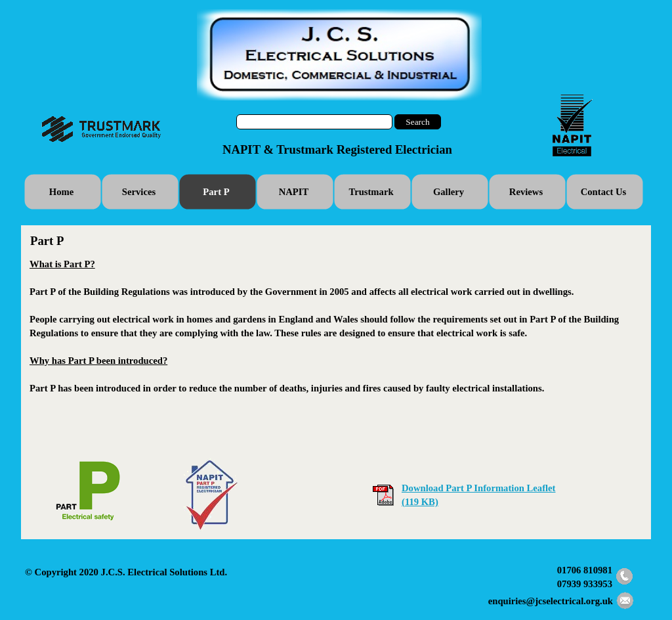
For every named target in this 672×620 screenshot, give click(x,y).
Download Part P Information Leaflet (478, 488)
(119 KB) (420, 502)
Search (417, 122)
